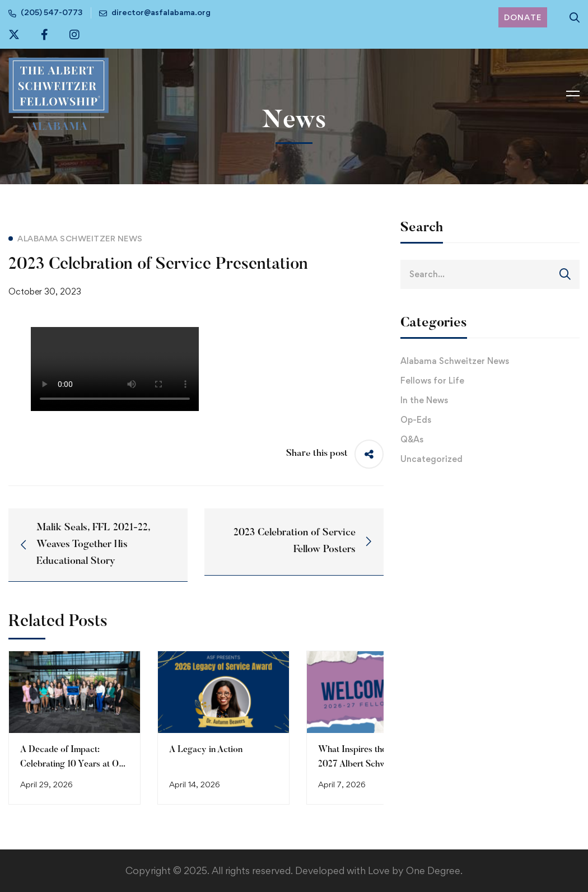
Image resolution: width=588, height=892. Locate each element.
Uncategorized (431, 459)
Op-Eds (416, 420)
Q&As (412, 439)
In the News (424, 400)
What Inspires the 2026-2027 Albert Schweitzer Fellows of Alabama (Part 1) (370, 764)
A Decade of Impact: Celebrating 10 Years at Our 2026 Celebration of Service (74, 764)
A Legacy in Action (206, 750)
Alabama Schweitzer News (455, 361)
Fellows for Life (432, 380)
